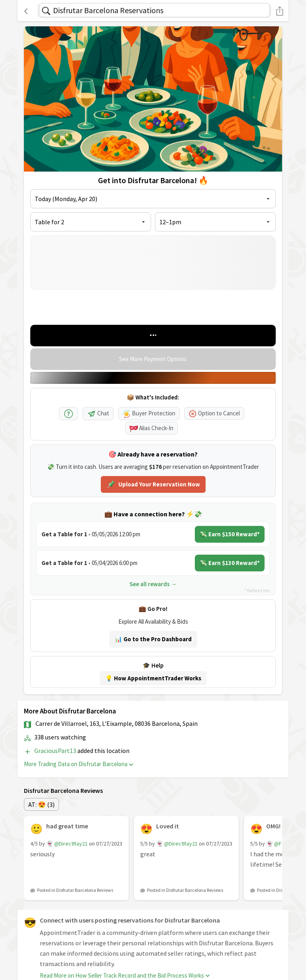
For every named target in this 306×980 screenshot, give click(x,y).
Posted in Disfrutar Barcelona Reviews (75, 890)
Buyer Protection (149, 413)
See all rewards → (153, 584)
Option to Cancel (214, 413)
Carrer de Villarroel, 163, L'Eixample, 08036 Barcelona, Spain (117, 723)
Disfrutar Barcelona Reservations (108, 10)
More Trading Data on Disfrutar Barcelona (78, 764)
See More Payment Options (153, 359)
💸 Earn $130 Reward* (230, 563)
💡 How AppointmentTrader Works (153, 678)
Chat (98, 413)
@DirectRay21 (71, 844)
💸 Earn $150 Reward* (230, 534)
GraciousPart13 (56, 751)
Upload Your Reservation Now (153, 484)
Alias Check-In (151, 428)
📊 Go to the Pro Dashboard (153, 639)
